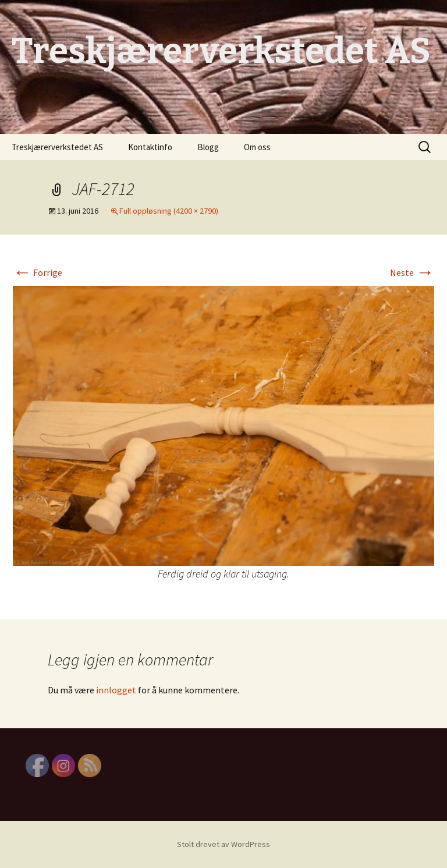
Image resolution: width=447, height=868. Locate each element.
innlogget (116, 690)
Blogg (208, 147)
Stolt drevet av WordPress (223, 844)
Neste (412, 272)
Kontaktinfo (150, 147)
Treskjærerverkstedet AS (57, 147)
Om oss (257, 147)
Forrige (38, 272)
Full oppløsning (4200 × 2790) (169, 211)
